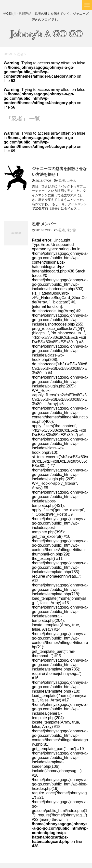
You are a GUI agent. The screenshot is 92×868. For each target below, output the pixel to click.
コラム (72, 181)
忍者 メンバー (44, 224)
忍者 (62, 181)
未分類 (72, 230)
